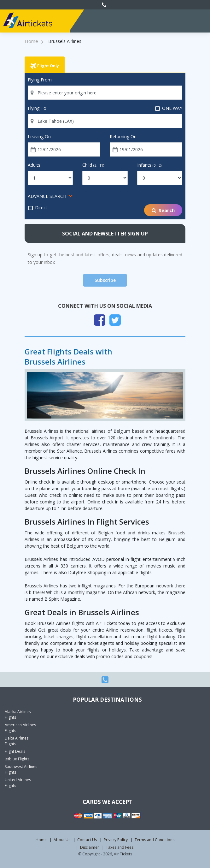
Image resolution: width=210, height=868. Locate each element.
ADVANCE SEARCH (47, 196)
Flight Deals (15, 751)
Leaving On (39, 137)
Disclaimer (90, 847)
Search (163, 210)
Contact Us (87, 840)
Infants (149, 165)
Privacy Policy (116, 840)
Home (41, 840)
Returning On (123, 137)
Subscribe (105, 280)
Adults (34, 165)
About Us (62, 840)
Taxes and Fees (120, 847)
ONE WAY (169, 108)
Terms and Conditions (155, 840)
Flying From (40, 80)
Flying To (37, 108)
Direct (38, 208)
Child (93, 165)
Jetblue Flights (17, 759)
